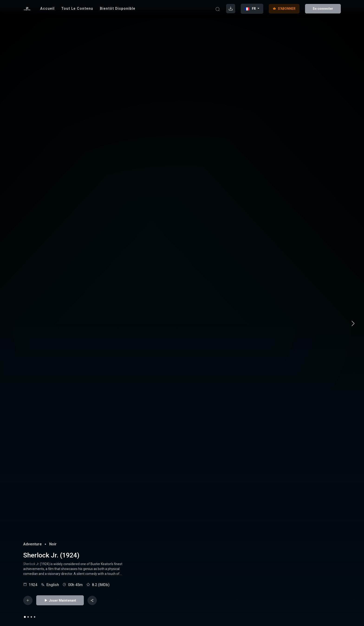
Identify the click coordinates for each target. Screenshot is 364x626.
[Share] (92, 600)
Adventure (32, 544)
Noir (53, 544)
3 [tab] (31, 617)
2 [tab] (28, 617)
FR (251, 9)
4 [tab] (35, 617)
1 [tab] (25, 617)
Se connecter (323, 9)
